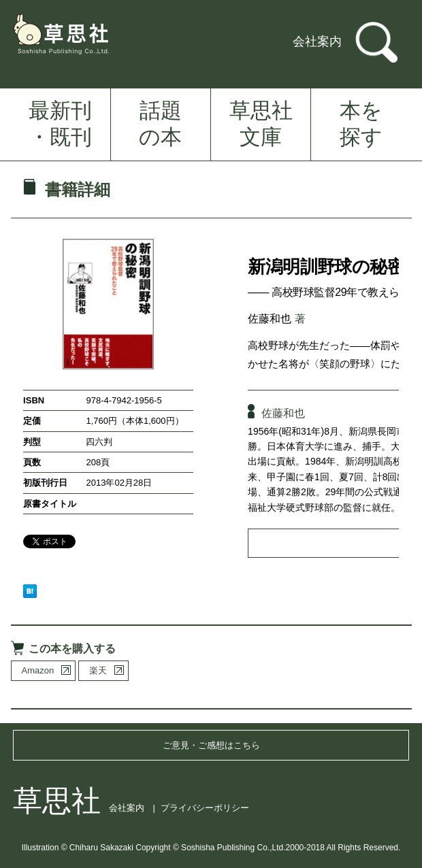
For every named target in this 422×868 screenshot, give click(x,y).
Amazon (38, 670)
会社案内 (317, 41)
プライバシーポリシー (205, 808)
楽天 (98, 670)
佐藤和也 (270, 319)
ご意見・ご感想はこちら (211, 745)
